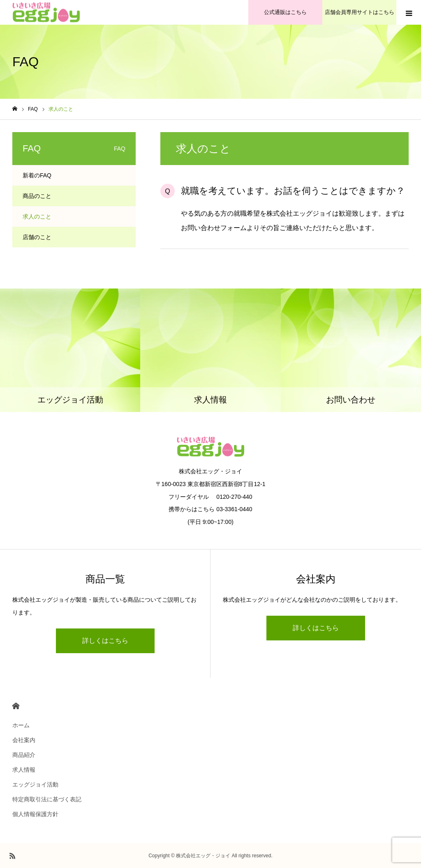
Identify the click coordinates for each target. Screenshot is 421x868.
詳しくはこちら (105, 641)
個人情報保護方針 (35, 814)
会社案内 (24, 740)
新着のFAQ (37, 175)
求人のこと (37, 216)
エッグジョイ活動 (35, 784)
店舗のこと (37, 237)
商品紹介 (24, 755)
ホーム (21, 725)
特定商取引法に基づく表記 (47, 799)
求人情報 (24, 770)
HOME (16, 706)
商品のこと (37, 196)
